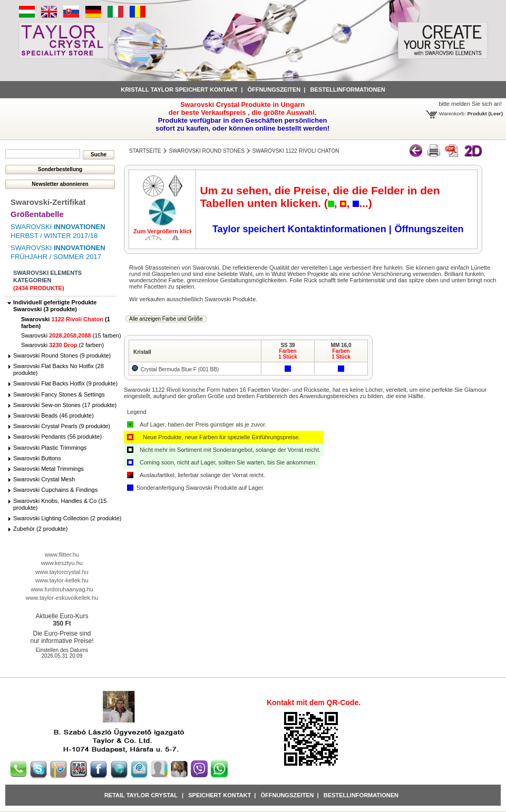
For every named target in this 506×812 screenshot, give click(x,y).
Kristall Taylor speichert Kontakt (179, 90)
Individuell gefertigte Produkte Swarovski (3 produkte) (55, 306)
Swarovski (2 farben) (62, 345)
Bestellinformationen (348, 90)
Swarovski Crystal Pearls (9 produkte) (62, 426)
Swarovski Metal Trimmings (48, 469)
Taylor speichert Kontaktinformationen (301, 229)
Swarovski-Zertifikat (48, 202)
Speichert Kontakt (220, 795)
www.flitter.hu (62, 554)
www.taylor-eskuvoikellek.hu (62, 598)
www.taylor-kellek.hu (62, 580)
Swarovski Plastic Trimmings (50, 448)
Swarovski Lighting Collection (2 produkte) (67, 518)
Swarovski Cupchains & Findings (55, 490)
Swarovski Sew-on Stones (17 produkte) (65, 405)
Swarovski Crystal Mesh (44, 479)
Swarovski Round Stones (207, 151)
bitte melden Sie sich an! (470, 104)
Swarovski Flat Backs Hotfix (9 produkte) (65, 383)
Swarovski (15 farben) (71, 335)
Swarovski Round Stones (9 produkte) (62, 355)
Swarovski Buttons (37, 458)
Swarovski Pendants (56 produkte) (57, 437)
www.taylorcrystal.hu (62, 572)
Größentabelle (37, 214)
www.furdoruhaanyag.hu (62, 589)
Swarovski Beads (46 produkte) (53, 415)
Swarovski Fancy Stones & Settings (59, 394)
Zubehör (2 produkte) (40, 529)
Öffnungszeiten (274, 90)
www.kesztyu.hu (62, 563)
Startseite (145, 151)
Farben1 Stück (288, 354)
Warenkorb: (453, 113)
